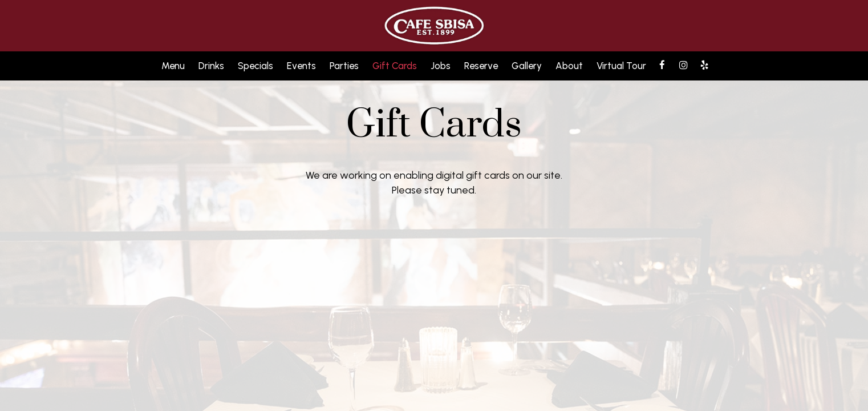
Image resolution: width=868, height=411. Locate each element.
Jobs (441, 66)
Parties (344, 66)
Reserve (481, 66)
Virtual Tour (621, 66)
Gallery (527, 66)
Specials (255, 66)
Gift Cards (395, 66)
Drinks (211, 66)
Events (301, 66)
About (569, 66)
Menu (173, 66)
